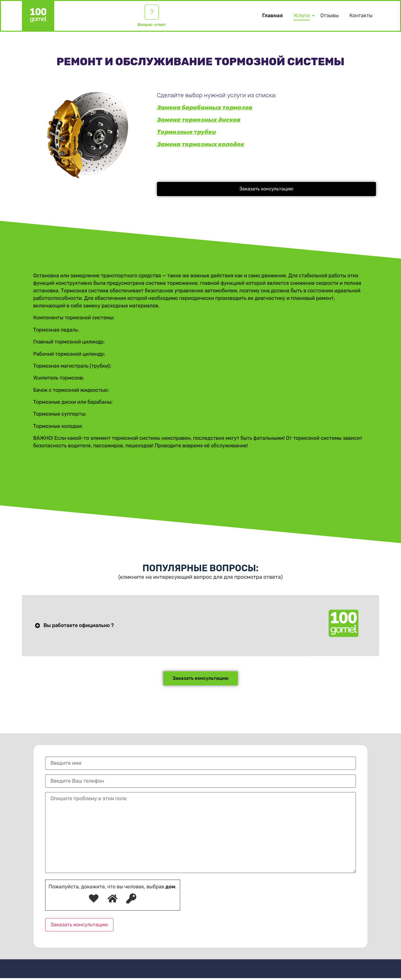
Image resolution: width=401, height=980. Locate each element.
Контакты (361, 16)
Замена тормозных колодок (201, 144)
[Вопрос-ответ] (152, 13)
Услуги (303, 16)
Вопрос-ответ (152, 27)
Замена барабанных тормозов (205, 107)
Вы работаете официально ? (79, 627)
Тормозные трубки (187, 132)
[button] (266, 189)
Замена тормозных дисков (199, 120)
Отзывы (330, 16)
